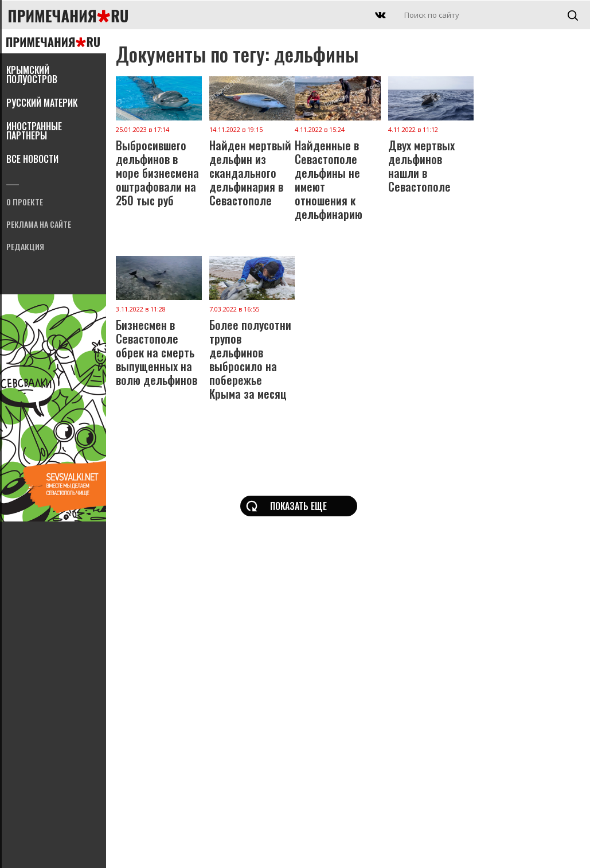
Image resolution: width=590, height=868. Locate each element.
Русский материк (42, 104)
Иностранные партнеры (34, 132)
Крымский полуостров (32, 76)
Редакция (25, 248)
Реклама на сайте (39, 225)
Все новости (32, 160)
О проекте (25, 203)
